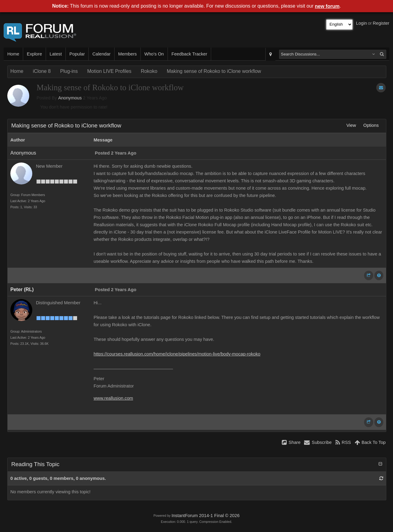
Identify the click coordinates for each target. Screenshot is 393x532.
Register (381, 23)
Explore (34, 54)
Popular (77, 54)
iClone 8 (42, 71)
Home (13, 54)
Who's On (154, 54)
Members (127, 54)
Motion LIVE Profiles (109, 71)
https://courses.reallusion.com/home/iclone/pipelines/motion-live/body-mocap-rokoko (177, 354)
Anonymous (70, 98)
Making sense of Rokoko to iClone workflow (214, 71)
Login (362, 23)
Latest (56, 54)
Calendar (101, 54)
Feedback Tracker (189, 54)
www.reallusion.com (113, 398)
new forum (327, 6)
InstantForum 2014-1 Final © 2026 (205, 516)
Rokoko (149, 71)
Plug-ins (69, 71)
